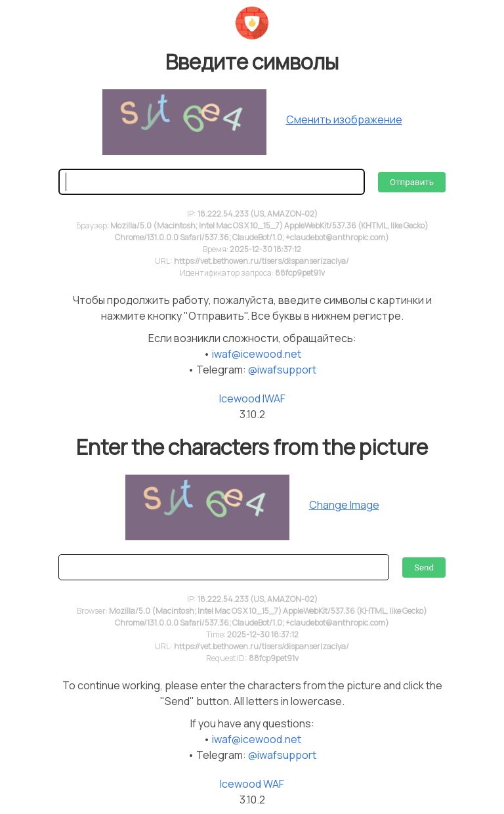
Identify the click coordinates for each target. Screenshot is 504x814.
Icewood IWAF (252, 398)
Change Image (344, 505)
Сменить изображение (344, 119)
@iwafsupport (282, 370)
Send (424, 568)
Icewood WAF (252, 784)
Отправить (412, 182)
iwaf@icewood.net (257, 354)
